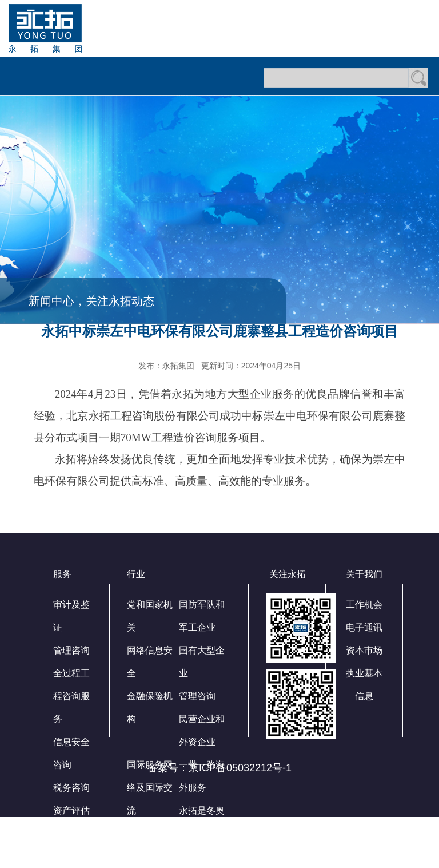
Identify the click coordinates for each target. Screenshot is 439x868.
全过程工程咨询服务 (71, 696)
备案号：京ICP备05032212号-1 (219, 768)
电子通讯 (364, 627)
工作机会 (364, 605)
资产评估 (71, 810)
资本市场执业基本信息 (364, 673)
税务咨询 (71, 788)
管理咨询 (71, 650)
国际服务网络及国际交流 (150, 788)
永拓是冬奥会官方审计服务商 (202, 833)
